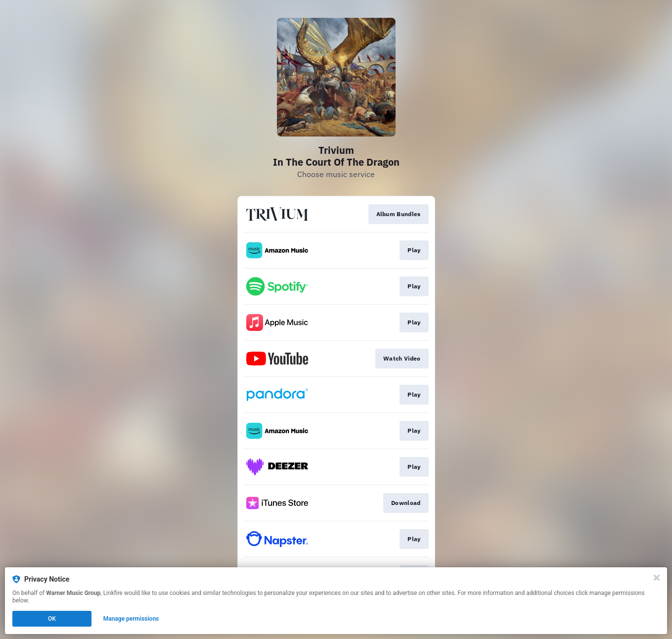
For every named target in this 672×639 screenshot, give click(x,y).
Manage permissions (131, 619)
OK (52, 619)
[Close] (657, 578)
